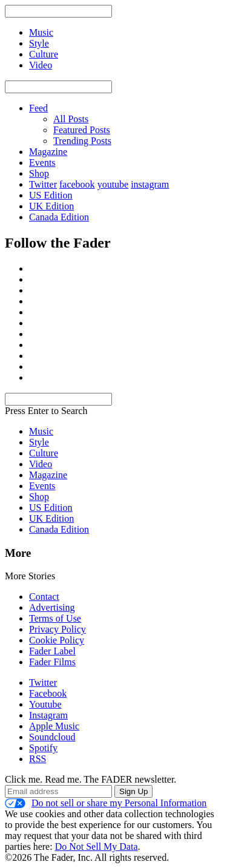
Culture (44, 453)
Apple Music (54, 726)
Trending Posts (82, 141)
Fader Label (52, 651)
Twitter (43, 184)
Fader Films (52, 662)
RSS (38, 759)
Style (39, 442)
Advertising (52, 607)
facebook (77, 184)
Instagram (48, 715)
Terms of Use (55, 618)
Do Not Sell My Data (97, 847)
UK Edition (51, 206)
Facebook (48, 693)
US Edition (51, 195)
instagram (150, 184)
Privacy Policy (58, 629)
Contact (44, 597)
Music (41, 431)
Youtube (45, 704)
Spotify (43, 748)
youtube (113, 184)
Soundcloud (52, 737)
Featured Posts (82, 130)
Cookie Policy (57, 640)
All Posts (71, 119)
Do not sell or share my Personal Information (106, 803)
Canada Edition (59, 217)
